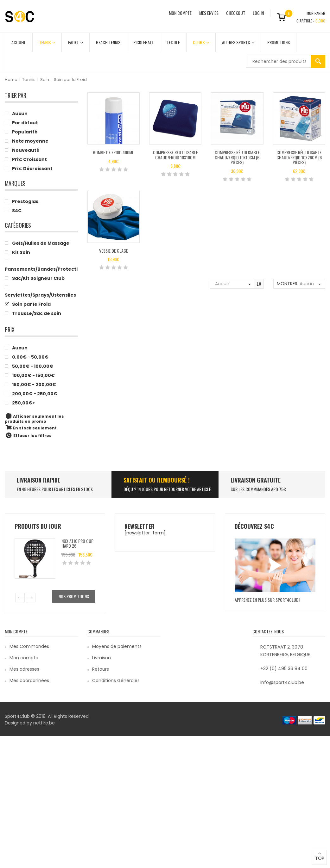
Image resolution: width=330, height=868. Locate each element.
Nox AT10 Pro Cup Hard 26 (77, 543)
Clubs (201, 42)
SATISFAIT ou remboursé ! (157, 480)
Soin (45, 80)
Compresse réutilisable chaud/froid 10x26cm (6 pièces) (299, 157)
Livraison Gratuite (256, 480)
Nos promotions (74, 596)
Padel (76, 42)
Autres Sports (238, 42)
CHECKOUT (236, 13)
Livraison (102, 658)
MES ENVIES (209, 13)
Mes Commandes (29, 646)
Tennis (47, 42)
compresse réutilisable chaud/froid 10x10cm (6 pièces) (237, 157)
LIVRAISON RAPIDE (38, 480)
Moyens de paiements (117, 646)
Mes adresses (24, 669)
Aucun (222, 284)
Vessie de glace (114, 251)
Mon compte (24, 658)
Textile (173, 42)
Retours (101, 669)
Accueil (19, 42)
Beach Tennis (108, 42)
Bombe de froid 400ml (113, 152)
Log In (258, 13)
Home (11, 80)
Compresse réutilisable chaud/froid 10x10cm (175, 155)
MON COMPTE (180, 13)
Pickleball (143, 42)
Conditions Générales (116, 680)
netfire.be (44, 723)
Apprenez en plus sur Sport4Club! (267, 600)
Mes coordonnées (29, 680)
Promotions (279, 42)
